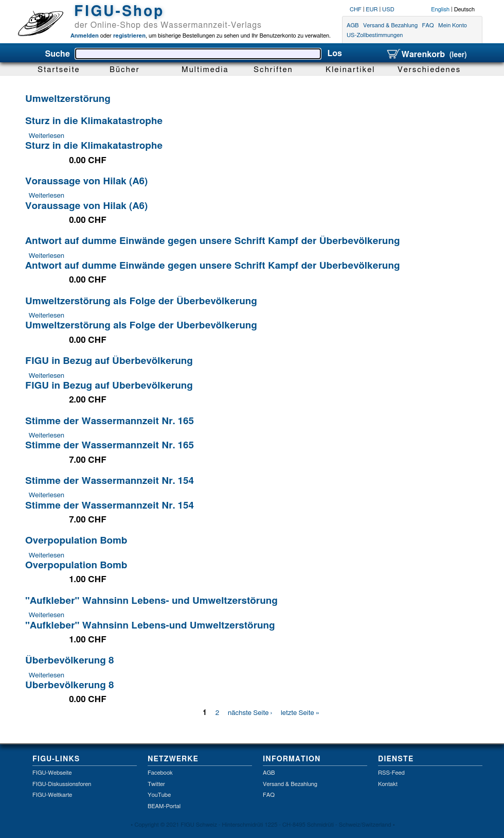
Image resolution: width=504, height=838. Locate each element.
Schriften (273, 70)
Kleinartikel (350, 70)
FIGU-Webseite (52, 773)
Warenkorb (426, 55)
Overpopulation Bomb (76, 541)
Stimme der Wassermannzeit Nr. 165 (110, 421)
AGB (353, 25)
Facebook (160, 773)
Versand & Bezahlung (390, 25)
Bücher (125, 70)
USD (388, 10)
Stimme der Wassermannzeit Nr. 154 (110, 481)
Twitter (156, 784)
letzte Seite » (300, 713)
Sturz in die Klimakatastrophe (94, 121)
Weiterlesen (47, 136)
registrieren (129, 36)
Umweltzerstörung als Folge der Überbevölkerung (141, 301)
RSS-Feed (391, 773)
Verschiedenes (429, 70)
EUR (372, 10)
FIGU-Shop (119, 12)
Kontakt (388, 784)
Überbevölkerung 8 (69, 661)
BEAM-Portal (164, 806)
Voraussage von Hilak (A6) (86, 181)
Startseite (59, 70)
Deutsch (464, 10)
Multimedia (205, 70)
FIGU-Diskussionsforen (62, 784)
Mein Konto (453, 25)
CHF (356, 10)
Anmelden (85, 36)
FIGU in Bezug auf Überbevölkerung (109, 361)
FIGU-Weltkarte (52, 795)
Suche (57, 54)
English (440, 10)
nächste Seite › (250, 713)
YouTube (159, 795)
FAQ (428, 25)
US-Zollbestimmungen (375, 36)
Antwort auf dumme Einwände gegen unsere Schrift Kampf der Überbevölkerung (212, 241)
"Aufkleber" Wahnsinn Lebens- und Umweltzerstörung (151, 601)
